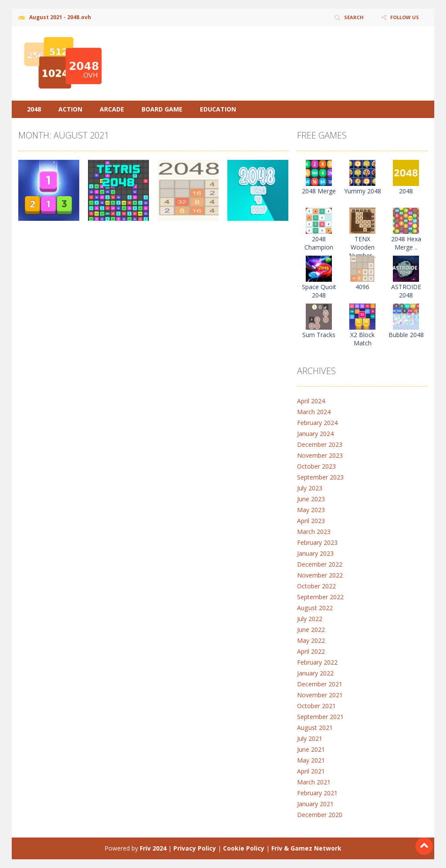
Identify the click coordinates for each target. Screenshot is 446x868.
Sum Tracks (319, 335)
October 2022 (316, 586)
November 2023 (320, 455)
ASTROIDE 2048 (406, 291)
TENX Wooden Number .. (363, 247)
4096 (362, 287)
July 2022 (310, 619)
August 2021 (315, 728)
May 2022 (311, 640)
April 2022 (311, 651)
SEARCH (350, 17)
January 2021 (315, 804)
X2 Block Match (362, 339)
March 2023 (314, 532)
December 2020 (320, 815)
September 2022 (320, 597)
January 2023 (315, 553)
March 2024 (314, 412)
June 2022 (311, 630)
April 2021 (311, 771)
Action (70, 109)
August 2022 (315, 608)
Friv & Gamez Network (306, 848)
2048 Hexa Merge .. (406, 243)
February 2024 (317, 423)
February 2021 (317, 793)
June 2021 (311, 749)
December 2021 (320, 684)
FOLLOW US (403, 17)
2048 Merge (319, 191)
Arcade (112, 109)
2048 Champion (319, 243)
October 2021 (316, 706)
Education (218, 109)
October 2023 (316, 466)
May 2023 (311, 510)
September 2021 (320, 717)
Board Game (162, 109)
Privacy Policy (195, 848)
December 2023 (320, 444)
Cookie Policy (244, 848)
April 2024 (311, 401)
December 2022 (320, 564)
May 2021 (311, 760)
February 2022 (317, 662)
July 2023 (310, 488)
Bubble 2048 (406, 335)
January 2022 (315, 673)
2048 (34, 109)
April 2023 (311, 521)
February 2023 (317, 542)
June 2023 (311, 499)
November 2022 (320, 575)
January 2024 (315, 434)
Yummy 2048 (363, 191)
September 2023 (320, 477)
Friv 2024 (153, 848)
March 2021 (314, 782)
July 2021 (310, 738)
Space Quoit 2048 (319, 291)
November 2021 (320, 695)
